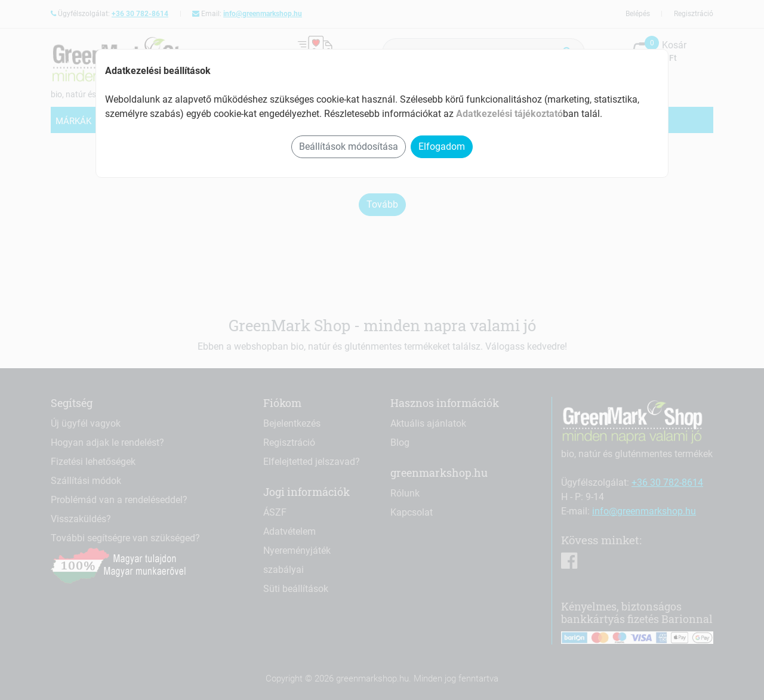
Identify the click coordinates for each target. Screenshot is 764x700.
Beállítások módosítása (349, 147)
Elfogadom (442, 147)
